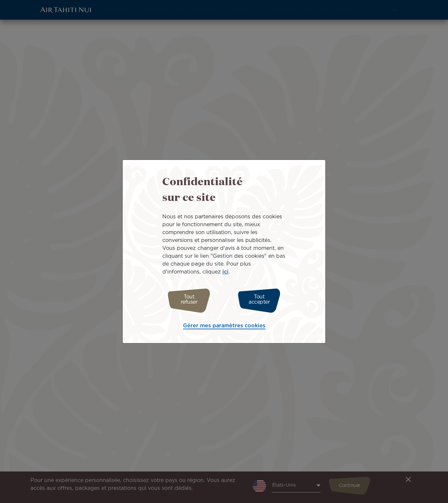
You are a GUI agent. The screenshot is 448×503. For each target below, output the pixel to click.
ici (225, 274)
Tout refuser (185, 300)
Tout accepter (263, 300)
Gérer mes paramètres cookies (224, 324)
